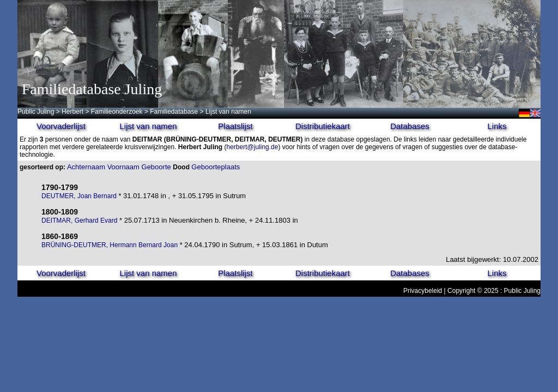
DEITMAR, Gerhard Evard (79, 220)
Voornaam (123, 167)
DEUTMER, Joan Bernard (80, 196)
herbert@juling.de (253, 147)
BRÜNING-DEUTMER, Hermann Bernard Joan (110, 245)
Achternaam (86, 167)
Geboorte (156, 167)
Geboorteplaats (216, 167)
